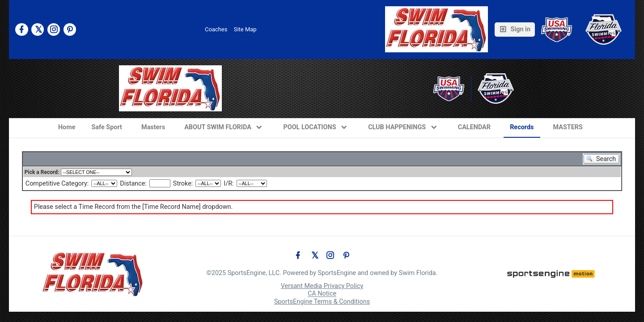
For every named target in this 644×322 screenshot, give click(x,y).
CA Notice (322, 294)
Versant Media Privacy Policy (322, 286)
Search (608, 159)
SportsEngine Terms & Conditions (322, 302)
